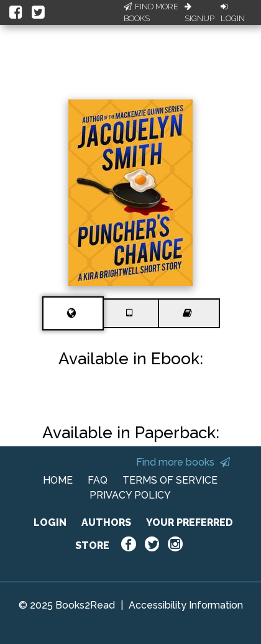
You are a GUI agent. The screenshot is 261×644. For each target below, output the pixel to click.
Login (233, 13)
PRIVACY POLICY (130, 495)
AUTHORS (106, 522)
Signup (199, 13)
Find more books (183, 462)
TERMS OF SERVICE (170, 480)
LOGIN (50, 522)
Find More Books (151, 13)
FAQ (98, 480)
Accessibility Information (186, 605)
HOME (58, 480)
